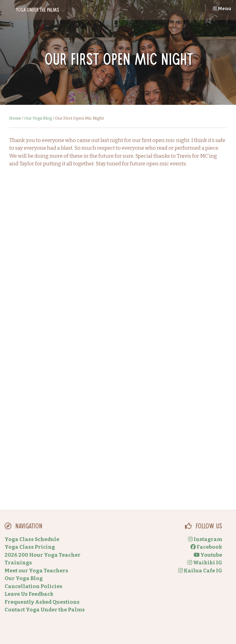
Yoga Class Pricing (30, 547)
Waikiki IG (205, 563)
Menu (222, 9)
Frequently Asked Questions (42, 602)
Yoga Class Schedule (32, 539)
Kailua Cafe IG (200, 571)
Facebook (206, 547)
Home (15, 118)
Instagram (205, 539)
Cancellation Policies (33, 586)
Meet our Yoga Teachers (36, 571)
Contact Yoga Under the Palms (45, 610)
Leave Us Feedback (29, 594)
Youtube (208, 555)
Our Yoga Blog (38, 118)
